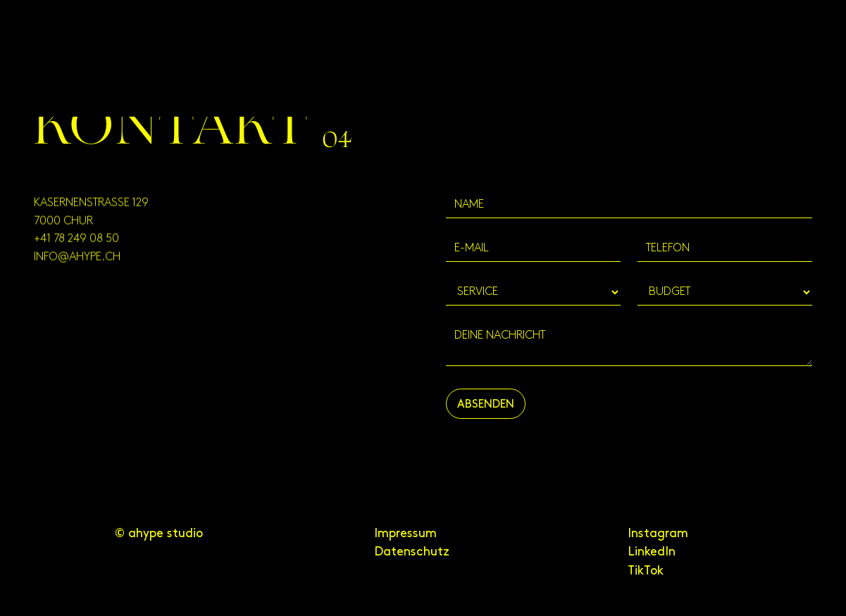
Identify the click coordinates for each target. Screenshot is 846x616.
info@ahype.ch (77, 261)
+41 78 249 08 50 (76, 243)
